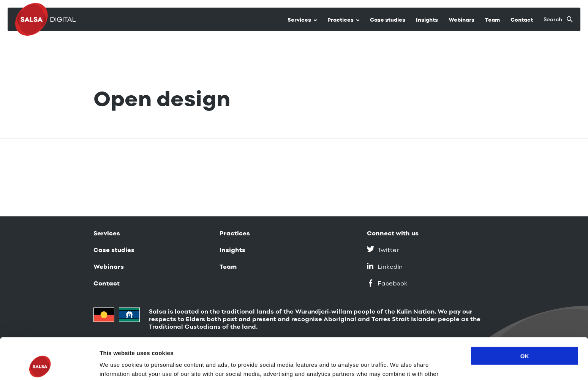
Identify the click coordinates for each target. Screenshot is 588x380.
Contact (522, 20)
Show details (117, 365)
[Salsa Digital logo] (47, 19)
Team (492, 20)
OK (525, 317)
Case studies (388, 20)
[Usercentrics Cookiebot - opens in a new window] (49, 365)
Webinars (462, 20)
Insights (427, 20)
